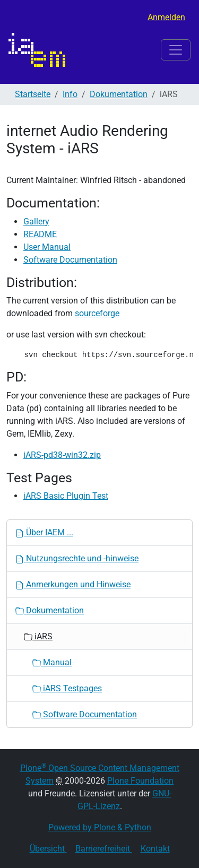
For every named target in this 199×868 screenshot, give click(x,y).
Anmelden (166, 17)
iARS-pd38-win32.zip (62, 455)
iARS (38, 636)
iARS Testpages (67, 688)
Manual (52, 662)
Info (70, 94)
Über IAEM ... (44, 532)
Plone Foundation (140, 781)
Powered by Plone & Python (100, 827)
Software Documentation (70, 260)
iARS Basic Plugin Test (66, 496)
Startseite (33, 94)
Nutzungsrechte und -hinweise (77, 558)
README (40, 234)
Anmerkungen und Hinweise (73, 584)
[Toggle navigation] (176, 50)
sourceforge (97, 313)
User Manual (47, 247)
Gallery (36, 222)
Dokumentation (119, 94)
